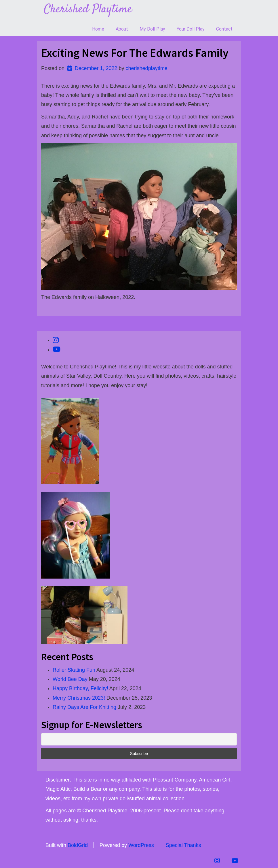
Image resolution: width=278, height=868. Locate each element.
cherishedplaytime (147, 68)
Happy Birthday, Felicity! (80, 688)
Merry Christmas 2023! (79, 698)
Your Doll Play (191, 29)
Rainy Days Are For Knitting (84, 707)
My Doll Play (152, 29)
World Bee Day (70, 679)
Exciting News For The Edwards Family (135, 53)
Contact (224, 29)
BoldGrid (78, 845)
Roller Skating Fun (74, 670)
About (122, 29)
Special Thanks (183, 845)
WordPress (141, 845)
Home (98, 29)
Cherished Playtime (88, 10)
